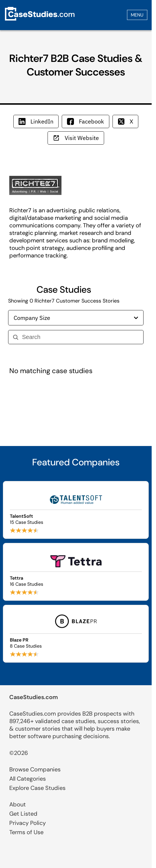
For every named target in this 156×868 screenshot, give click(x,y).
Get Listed (23, 814)
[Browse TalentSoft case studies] (76, 510)
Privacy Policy (28, 823)
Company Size (76, 318)
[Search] (80, 337)
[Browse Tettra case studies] (76, 572)
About (18, 804)
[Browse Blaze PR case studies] (76, 634)
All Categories (28, 779)
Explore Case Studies (37, 788)
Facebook (86, 121)
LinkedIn (36, 121)
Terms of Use (26, 832)
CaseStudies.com (34, 697)
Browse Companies (35, 769)
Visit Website (76, 138)
